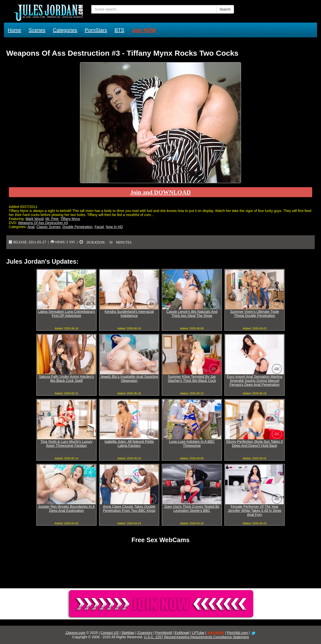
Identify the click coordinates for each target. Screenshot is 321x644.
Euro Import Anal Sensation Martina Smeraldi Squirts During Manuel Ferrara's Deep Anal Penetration (254, 381)
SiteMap (128, 633)
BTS (119, 30)
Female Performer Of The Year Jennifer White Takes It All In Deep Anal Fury (255, 511)
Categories (65, 30)
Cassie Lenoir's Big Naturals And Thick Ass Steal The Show (192, 314)
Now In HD (114, 227)
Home (14, 30)
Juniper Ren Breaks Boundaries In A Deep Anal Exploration (66, 509)
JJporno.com (75, 633)
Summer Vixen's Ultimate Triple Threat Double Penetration (255, 314)
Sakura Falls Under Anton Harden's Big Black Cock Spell (66, 379)
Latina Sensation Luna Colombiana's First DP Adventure (66, 314)
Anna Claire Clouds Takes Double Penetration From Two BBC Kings (129, 509)
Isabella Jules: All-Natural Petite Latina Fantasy (129, 444)
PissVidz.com (237, 633)
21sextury (145, 633)
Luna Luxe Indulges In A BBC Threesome (192, 444)
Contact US (110, 633)
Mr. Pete (52, 219)
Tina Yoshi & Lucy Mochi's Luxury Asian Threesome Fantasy (66, 444)
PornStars (96, 30)
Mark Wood (34, 219)
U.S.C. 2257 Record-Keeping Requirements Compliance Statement (196, 637)
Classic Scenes (49, 227)
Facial (99, 227)
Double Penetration (77, 227)
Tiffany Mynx (70, 219)
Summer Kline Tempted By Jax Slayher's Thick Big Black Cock (192, 379)
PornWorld (164, 633)
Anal (31, 227)
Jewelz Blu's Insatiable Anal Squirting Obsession (129, 379)
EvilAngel (182, 633)
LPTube (198, 633)
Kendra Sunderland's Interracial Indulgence (129, 314)
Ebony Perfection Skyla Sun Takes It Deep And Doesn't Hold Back (254, 444)
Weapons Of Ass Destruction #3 (43, 223)
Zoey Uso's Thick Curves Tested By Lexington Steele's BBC (192, 509)
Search (225, 9)
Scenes (37, 30)
